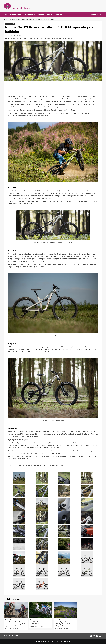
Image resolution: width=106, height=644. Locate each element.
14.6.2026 (41, 626)
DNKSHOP (95, 15)
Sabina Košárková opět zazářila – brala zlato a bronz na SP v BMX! (40, 622)
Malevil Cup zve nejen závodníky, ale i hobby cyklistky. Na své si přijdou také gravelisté (64, 623)
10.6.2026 (66, 628)
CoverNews (59, 641)
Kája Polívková (10, 36)
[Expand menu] (34, 15)
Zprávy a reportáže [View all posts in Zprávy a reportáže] (10, 24)
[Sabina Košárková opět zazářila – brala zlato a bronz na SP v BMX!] (41, 610)
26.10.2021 (18, 36)
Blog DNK (59, 15)
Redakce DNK (13, 636)
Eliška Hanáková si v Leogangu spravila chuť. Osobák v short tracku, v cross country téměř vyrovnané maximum (16, 623)
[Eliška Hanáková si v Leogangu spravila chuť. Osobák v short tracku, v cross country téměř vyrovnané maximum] (16, 610)
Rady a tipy (41, 15)
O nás (6, 636)
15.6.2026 (16, 628)
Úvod (6, 15)
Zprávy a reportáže (15, 15)
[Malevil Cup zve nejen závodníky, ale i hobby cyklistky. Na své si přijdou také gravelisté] (65, 610)
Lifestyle (50, 15)
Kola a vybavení (30, 15)
